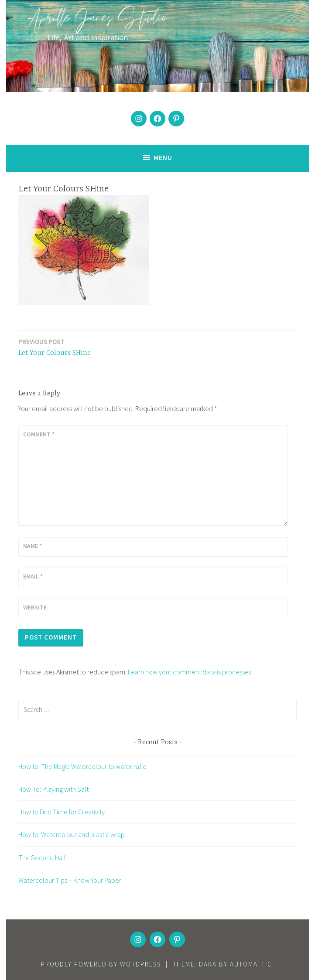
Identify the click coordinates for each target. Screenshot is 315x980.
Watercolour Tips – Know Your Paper (70, 880)
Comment (39, 434)
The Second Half (42, 857)
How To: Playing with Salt (53, 789)
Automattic (251, 964)
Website (35, 607)
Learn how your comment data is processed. (191, 672)
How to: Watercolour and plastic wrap (72, 834)
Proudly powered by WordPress (101, 964)
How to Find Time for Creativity (62, 812)
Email (33, 576)
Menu (163, 158)
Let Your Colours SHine (55, 347)
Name (33, 546)
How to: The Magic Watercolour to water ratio (82, 766)
